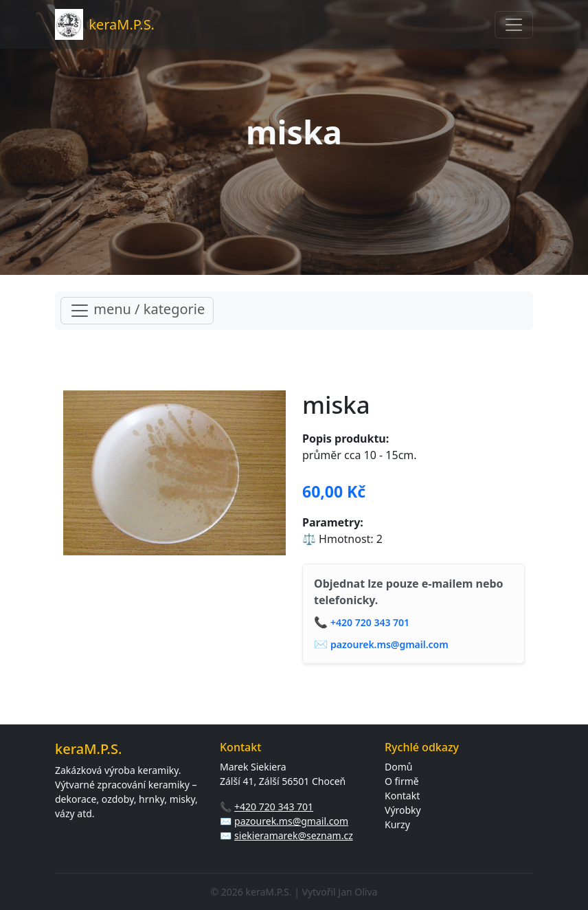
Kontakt (402, 796)
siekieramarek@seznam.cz (294, 835)
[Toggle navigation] (514, 25)
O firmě (402, 781)
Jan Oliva (358, 892)
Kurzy (397, 824)
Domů (398, 767)
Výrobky (403, 810)
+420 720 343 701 (370, 622)
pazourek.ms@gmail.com (389, 644)
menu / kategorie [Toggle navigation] (137, 310)
